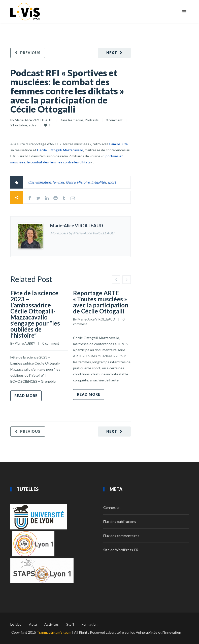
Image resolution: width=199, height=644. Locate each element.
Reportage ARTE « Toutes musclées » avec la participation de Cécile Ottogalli (101, 302)
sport (112, 182)
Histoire (83, 182)
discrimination (40, 182)
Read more (26, 396)
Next (112, 53)
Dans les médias (72, 120)
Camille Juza (118, 144)
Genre (71, 182)
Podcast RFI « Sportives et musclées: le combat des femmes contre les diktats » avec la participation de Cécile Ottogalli (67, 91)
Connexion (112, 507)
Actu (33, 624)
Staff (70, 624)
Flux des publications (120, 522)
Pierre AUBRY (25, 343)
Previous (30, 53)
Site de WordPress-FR (121, 550)
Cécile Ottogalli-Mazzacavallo (60, 150)
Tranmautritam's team (54, 632)
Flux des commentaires (121, 536)
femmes (58, 182)
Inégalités (99, 182)
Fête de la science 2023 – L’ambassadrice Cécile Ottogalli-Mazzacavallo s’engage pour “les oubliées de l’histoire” (35, 314)
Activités (52, 624)
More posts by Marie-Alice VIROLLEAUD (82, 233)
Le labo (16, 624)
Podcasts (92, 120)
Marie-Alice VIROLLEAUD (34, 120)
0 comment (114, 120)
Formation (90, 624)
